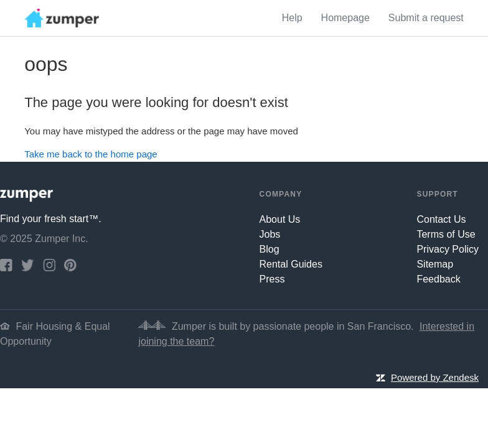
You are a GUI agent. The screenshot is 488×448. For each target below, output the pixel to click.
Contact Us (441, 219)
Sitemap (435, 264)
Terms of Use (446, 234)
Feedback (438, 279)
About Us (280, 219)
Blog (270, 249)
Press (272, 279)
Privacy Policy (448, 249)
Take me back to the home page (91, 154)
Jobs (270, 234)
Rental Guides (291, 264)
